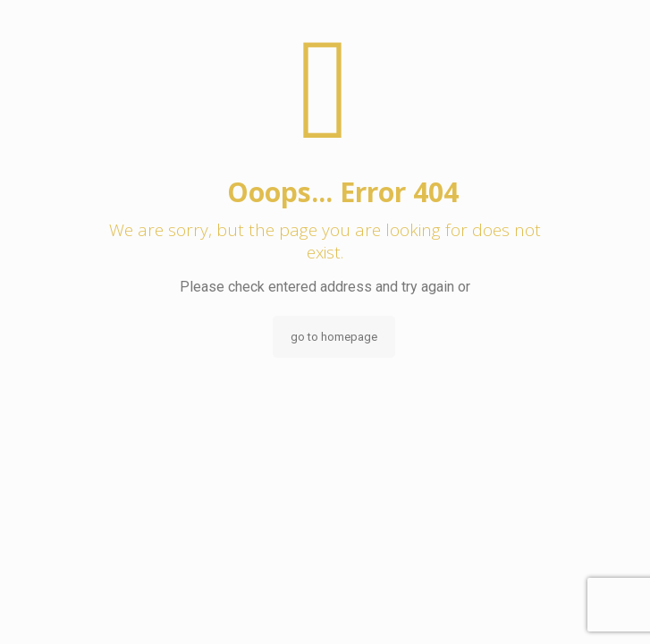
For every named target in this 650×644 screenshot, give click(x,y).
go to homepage (334, 337)
